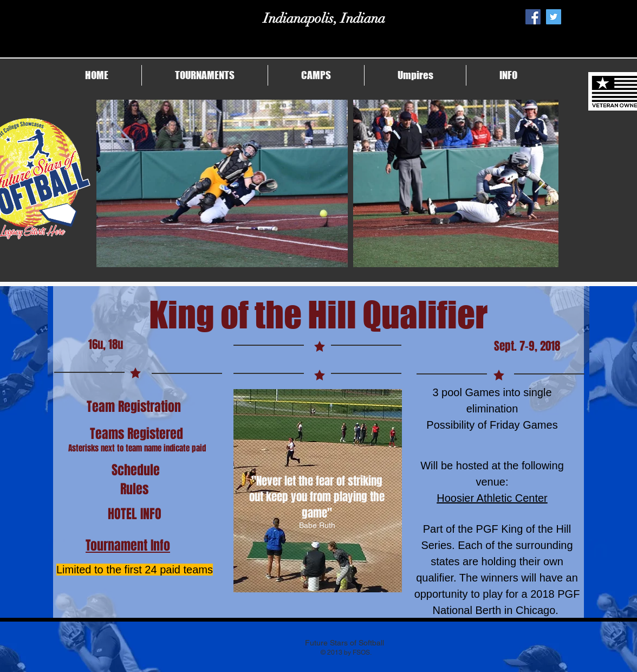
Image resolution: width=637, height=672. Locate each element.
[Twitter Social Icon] (554, 17)
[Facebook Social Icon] (533, 17)
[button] (205, 75)
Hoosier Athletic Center (492, 498)
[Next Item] (540, 183)
